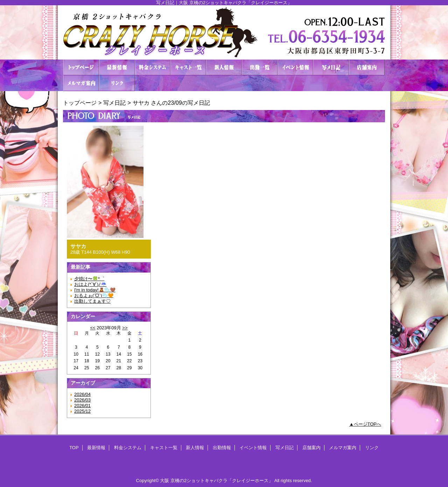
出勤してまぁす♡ (92, 301)
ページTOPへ (368, 424)
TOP (81, 67)
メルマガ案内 (81, 83)
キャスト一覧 (188, 67)
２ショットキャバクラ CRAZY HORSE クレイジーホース (224, 32)
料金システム (153, 67)
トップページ (80, 103)
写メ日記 (331, 67)
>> (125, 328)
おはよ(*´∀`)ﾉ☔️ (90, 284)
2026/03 (82, 400)
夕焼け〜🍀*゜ (89, 279)
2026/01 (82, 406)
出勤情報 (260, 67)
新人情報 (224, 67)
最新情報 (117, 67)
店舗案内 (367, 67)
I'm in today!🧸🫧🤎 (95, 290)
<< (93, 328)
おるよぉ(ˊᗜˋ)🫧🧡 (94, 296)
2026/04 (82, 394)
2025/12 (82, 411)
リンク (117, 83)
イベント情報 (295, 67)
